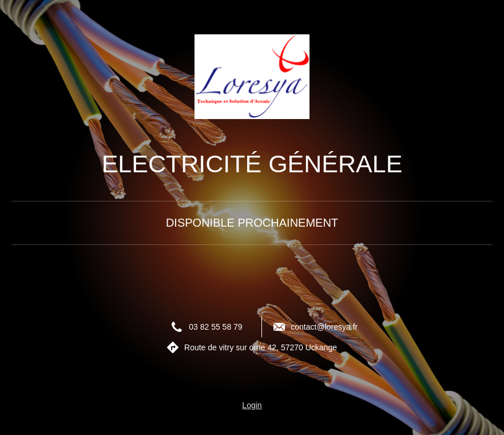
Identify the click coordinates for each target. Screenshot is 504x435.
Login (252, 405)
